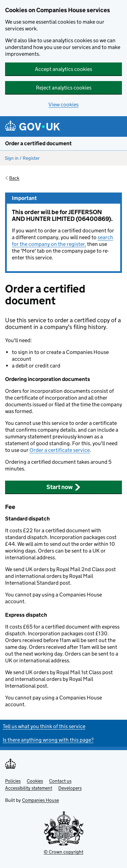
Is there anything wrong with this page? (48, 740)
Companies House (40, 800)
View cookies (63, 105)
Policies (13, 781)
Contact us (60, 781)
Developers (70, 788)
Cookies (35, 781)
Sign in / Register (22, 158)
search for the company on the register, (62, 241)
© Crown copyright (63, 852)
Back (14, 178)
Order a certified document (38, 143)
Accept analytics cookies (63, 69)
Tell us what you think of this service (44, 726)
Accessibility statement (29, 788)
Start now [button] (63, 487)
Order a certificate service (60, 450)
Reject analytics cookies (64, 88)
